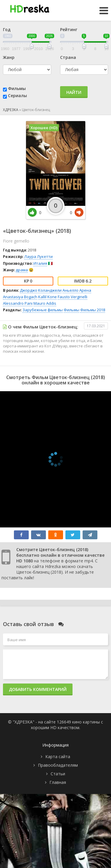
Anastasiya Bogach (20, 297)
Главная (58, 782)
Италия (40, 263)
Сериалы (17, 96)
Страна (68, 57)
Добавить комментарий (38, 689)
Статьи (58, 774)
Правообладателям (58, 765)
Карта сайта (58, 757)
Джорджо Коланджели (41, 290)
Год (7, 29)
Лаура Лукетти (38, 256)
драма (22, 270)
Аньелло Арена (77, 290)
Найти (74, 92)
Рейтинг (69, 29)
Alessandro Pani (18, 303)
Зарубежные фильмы (43, 310)
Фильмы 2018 (93, 310)
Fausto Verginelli (73, 297)
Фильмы (17, 88)
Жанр (9, 57)
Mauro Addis (45, 303)
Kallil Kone (48, 297)
